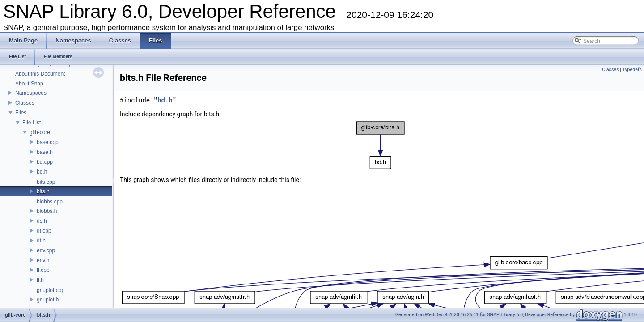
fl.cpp (43, 270)
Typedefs (632, 70)
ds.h (42, 221)
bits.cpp (46, 182)
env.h (43, 260)
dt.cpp (44, 231)
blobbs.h (47, 211)
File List (32, 123)
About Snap (29, 84)
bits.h (43, 191)
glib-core (40, 132)
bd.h (42, 172)
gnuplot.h (48, 300)
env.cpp (46, 250)
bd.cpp (45, 162)
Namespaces (31, 93)
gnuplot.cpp (51, 290)
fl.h (40, 280)
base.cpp (48, 142)
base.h (45, 152)
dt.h (41, 241)
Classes (25, 103)
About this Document (40, 74)
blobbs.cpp (50, 202)
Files (21, 113)
